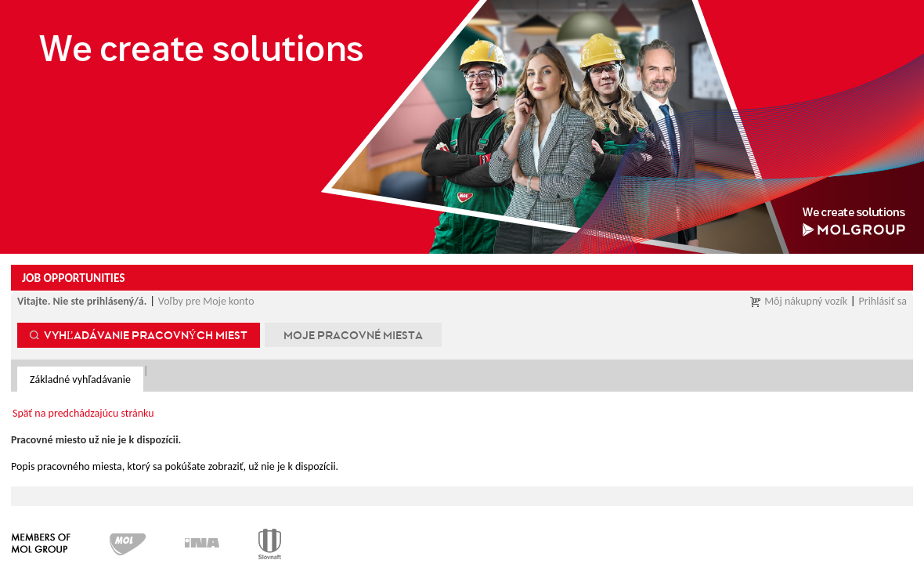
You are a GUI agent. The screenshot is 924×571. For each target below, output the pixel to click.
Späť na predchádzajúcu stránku (83, 413)
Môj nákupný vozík (806, 301)
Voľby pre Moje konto (206, 301)
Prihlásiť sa (883, 301)
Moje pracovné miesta (353, 335)
